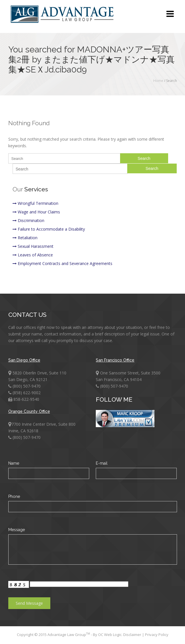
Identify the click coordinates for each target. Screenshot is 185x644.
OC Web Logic (110, 635)
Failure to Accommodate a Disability (49, 229)
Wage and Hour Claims (36, 212)
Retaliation (25, 238)
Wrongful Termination (35, 203)
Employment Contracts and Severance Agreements (62, 263)
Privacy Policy (157, 635)
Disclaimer (133, 635)
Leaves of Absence (33, 255)
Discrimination (28, 220)
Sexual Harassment (33, 246)
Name (14, 463)
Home (158, 81)
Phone (14, 496)
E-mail (102, 463)
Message (17, 530)
